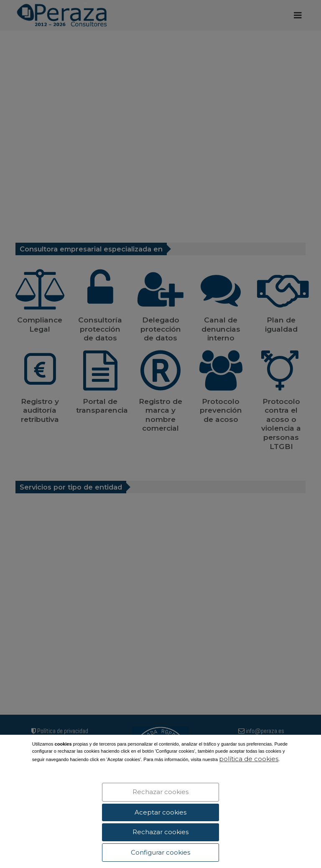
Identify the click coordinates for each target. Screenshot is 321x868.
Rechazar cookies (160, 792)
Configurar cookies (160, 852)
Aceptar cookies (160, 812)
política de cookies (249, 759)
